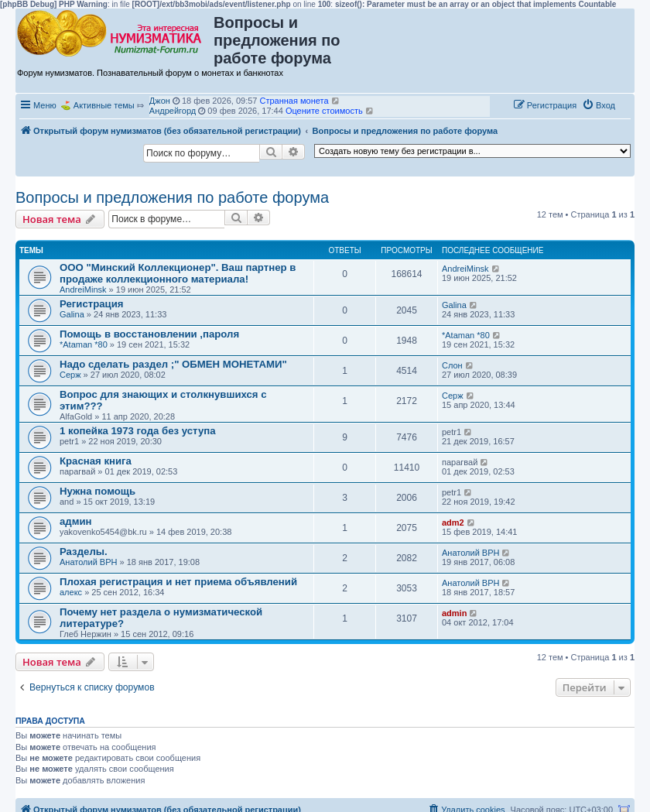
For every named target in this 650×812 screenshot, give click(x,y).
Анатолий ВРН (88, 562)
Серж (70, 375)
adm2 (453, 522)
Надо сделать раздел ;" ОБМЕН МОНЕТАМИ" (173, 364)
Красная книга (96, 461)
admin (454, 613)
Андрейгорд (173, 111)
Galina (72, 314)
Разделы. (84, 552)
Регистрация (92, 304)
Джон (160, 101)
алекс (71, 592)
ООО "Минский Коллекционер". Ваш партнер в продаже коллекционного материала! (178, 273)
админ (76, 521)
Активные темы (104, 105)
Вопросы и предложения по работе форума (172, 197)
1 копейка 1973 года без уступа (138, 431)
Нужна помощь (97, 491)
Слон (452, 365)
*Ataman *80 (84, 344)
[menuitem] (599, 105)
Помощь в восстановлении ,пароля (149, 334)
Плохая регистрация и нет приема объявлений (178, 582)
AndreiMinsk (83, 290)
